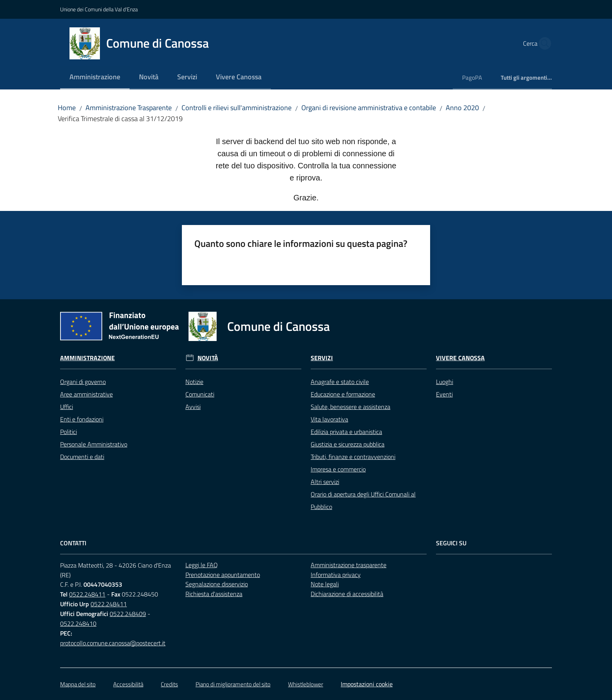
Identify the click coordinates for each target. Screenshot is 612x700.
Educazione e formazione (343, 394)
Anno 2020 (462, 108)
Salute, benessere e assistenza (350, 407)
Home (67, 108)
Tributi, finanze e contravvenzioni (353, 457)
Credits (169, 684)
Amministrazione (87, 358)
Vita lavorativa (329, 419)
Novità (208, 358)
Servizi (322, 358)
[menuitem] (95, 78)
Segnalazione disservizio (217, 584)
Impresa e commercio (338, 469)
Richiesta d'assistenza (214, 594)
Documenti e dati (82, 457)
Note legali (325, 584)
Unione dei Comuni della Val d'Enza (99, 9)
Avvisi (193, 407)
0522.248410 (78, 623)
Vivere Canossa (460, 358)
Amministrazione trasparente (349, 565)
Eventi (444, 394)
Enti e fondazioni (82, 419)
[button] (543, 43)
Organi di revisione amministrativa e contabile (369, 108)
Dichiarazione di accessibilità (347, 594)
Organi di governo (83, 382)
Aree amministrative (86, 394)
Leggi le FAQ (202, 565)
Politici (68, 432)
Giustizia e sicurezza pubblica (348, 444)
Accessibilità (128, 684)
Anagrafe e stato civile (340, 382)
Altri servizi (325, 482)
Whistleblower (306, 684)
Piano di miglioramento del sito (233, 684)
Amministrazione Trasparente (129, 108)
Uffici (67, 407)
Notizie (194, 382)
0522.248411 (87, 594)
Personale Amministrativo (94, 444)
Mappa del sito (78, 684)
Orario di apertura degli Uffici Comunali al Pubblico (363, 500)
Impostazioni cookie (367, 684)
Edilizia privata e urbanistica (346, 432)
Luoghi (445, 382)
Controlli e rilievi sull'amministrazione (237, 108)
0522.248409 (128, 614)
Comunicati (200, 394)
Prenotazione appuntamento (223, 575)
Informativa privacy (336, 575)
